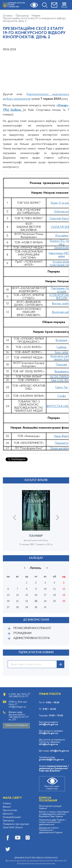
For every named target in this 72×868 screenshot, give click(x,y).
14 (17, 595)
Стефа (62, 396)
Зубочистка (62, 212)
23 (36, 601)
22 (27, 601)
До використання (36, 620)
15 (27, 595)
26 (64, 601)
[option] (36, 521)
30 (36, 607)
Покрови (62, 365)
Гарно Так (62, 387)
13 (8, 595)
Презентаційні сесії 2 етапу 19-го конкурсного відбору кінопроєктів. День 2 (34, 20)
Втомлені (62, 340)
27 (8, 607)
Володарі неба (62, 312)
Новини (36, 16)
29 (27, 607)
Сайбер (62, 347)
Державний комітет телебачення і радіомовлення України (51, 830)
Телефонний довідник (16, 726)
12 (64, 589)
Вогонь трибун (62, 304)
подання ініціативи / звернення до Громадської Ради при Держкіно (54, 769)
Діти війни (62, 236)
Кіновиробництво (12, 817)
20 (8, 601)
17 (45, 595)
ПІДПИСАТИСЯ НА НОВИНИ (36, 652)
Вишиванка (62, 372)
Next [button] (58, 517)
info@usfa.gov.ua (48, 725)
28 (17, 607)
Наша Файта (62, 436)
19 (64, 595)
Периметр (62, 443)
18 (54, 595)
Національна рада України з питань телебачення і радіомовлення (52, 822)
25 (54, 601)
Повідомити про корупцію (16, 824)
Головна (7, 16)
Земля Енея (62, 248)
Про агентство (10, 810)
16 (36, 595)
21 (17, 601)
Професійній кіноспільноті (32, 628)
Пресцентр (22, 16)
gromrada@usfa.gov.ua (51, 760)
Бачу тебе (62, 352)
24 (45, 601)
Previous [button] (14, 517)
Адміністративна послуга (32, 638)
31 (45, 607)
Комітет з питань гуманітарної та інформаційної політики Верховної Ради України (54, 814)
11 (54, 589)
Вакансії (7, 807)
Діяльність (8, 814)
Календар (36, 558)
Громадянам (22, 633)
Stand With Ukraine (13, 828)
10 (45, 589)
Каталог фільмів (36, 480)
